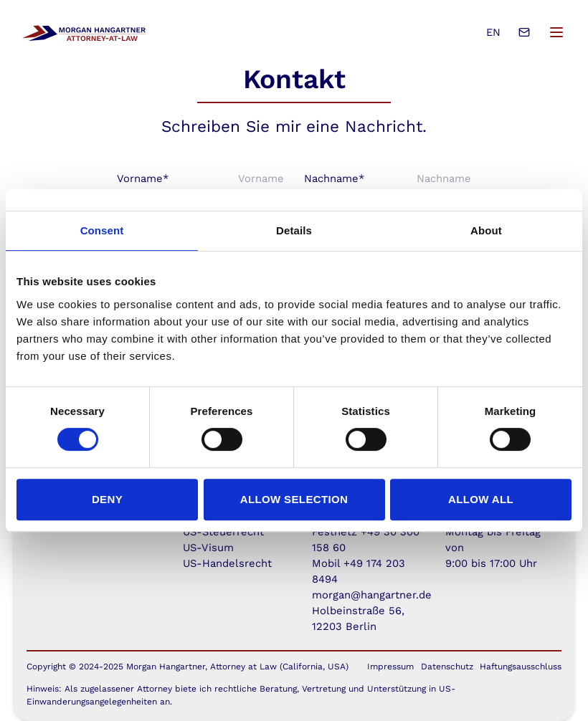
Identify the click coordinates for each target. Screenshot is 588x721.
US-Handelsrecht (227, 563)
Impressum (390, 667)
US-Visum (208, 548)
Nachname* (334, 178)
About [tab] (486, 230)
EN (493, 32)
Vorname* (143, 178)
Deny (107, 499)
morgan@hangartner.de (372, 595)
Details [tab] (294, 230)
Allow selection (294, 499)
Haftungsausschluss (521, 667)
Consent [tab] (102, 230)
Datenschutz (447, 667)
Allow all (481, 499)
